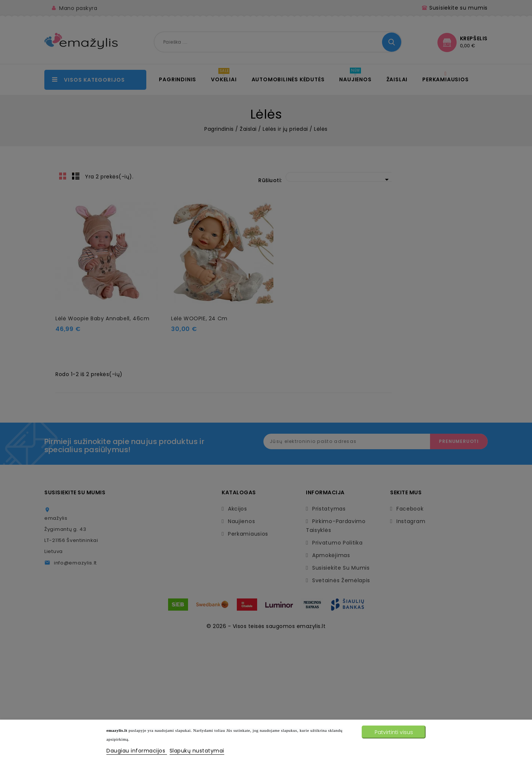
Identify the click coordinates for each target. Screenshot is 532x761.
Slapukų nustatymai (197, 751)
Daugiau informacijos (137, 751)
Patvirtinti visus (394, 732)
